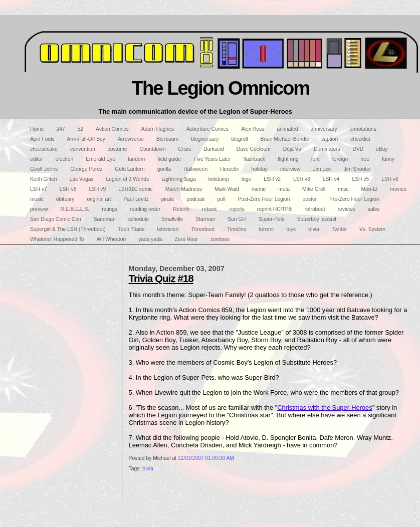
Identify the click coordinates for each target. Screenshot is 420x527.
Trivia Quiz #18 (161, 278)
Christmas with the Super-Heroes (325, 408)
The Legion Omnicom (221, 88)
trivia (148, 469)
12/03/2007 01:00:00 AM (206, 458)
